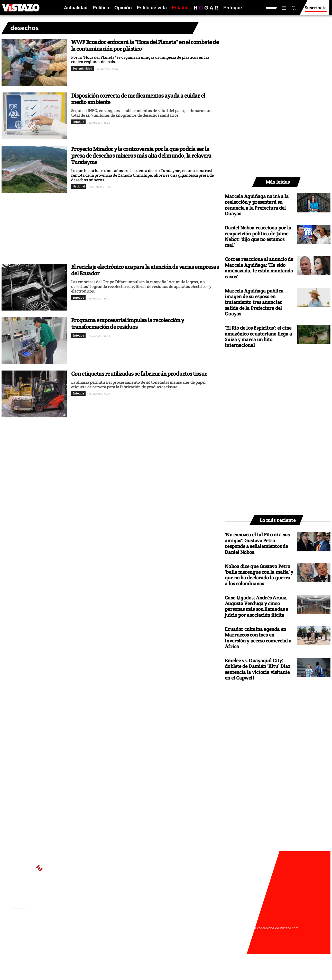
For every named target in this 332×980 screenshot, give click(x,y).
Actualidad (76, 8)
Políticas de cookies (125, 933)
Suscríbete (316, 10)
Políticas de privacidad (87, 933)
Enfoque (233, 8)
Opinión (123, 8)
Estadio (180, 8)
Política (101, 8)
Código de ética (81, 938)
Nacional (79, 186)
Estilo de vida (152, 8)
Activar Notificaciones (37, 930)
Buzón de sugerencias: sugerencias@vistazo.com (109, 943)
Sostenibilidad (82, 68)
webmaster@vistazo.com (226, 923)
